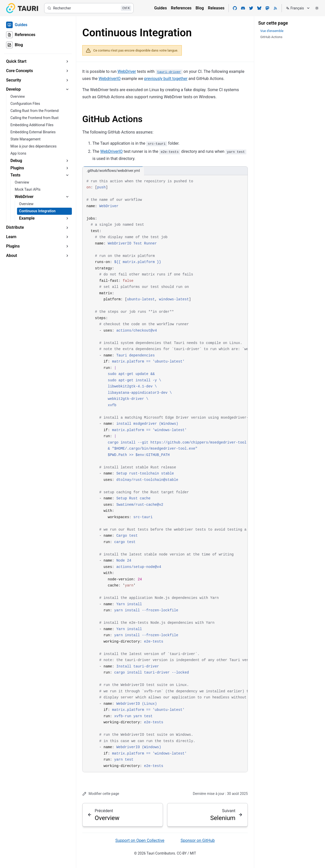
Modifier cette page (101, 794)
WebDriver (127, 71)
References (181, 8)
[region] (165, 474)
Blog (200, 8)
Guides (160, 8)
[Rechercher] (89, 8)
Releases (216, 8)
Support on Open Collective (140, 840)
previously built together (166, 79)
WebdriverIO (110, 79)
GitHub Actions (112, 119)
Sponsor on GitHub (198, 840)
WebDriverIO (111, 151)
